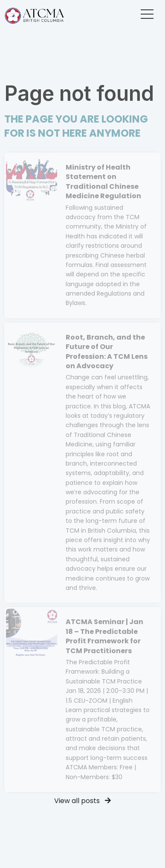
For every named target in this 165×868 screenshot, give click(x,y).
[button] (147, 14)
